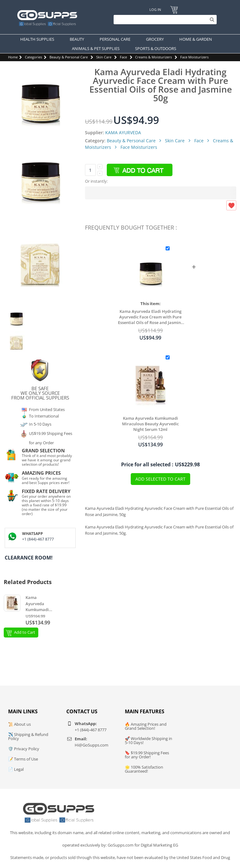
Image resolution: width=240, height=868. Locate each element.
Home (13, 57)
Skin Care (104, 57)
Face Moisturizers (194, 57)
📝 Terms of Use (23, 759)
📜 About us (19, 724)
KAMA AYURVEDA (123, 132)
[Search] (164, 20)
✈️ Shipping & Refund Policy (28, 736)
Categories (33, 57)
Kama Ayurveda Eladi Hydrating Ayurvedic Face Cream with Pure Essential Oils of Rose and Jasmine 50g (151, 317)
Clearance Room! (29, 558)
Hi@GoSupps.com (92, 745)
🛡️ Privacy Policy (24, 749)
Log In (155, 9)
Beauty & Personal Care (69, 57)
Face (123, 57)
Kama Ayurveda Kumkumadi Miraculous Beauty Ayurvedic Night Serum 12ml (150, 424)
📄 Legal (16, 769)
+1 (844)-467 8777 (38, 539)
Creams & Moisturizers (153, 57)
